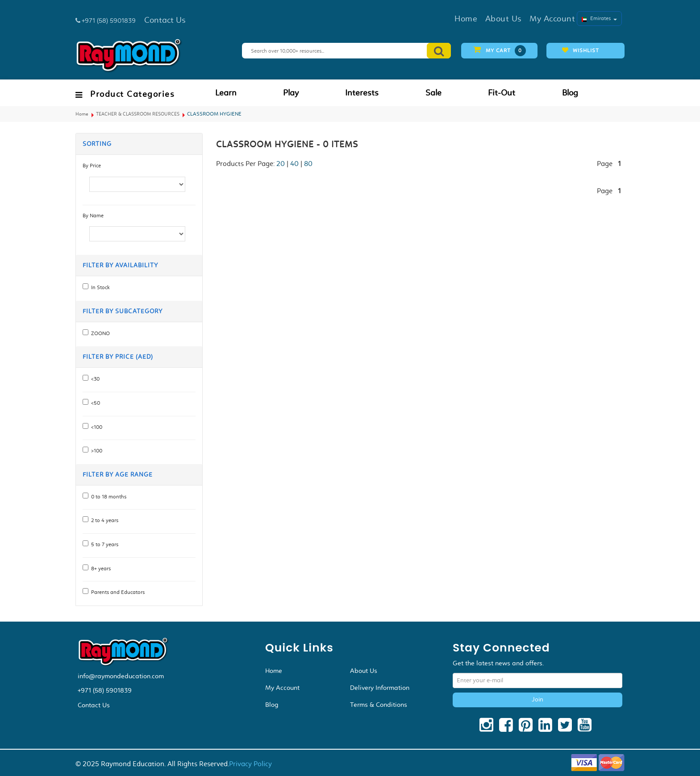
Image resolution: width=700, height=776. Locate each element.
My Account (282, 688)
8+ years (100, 569)
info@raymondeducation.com (121, 676)
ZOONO (99, 333)
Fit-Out (502, 93)
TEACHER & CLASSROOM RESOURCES (138, 114)
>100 (95, 451)
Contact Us (94, 705)
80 (308, 164)
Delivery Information (380, 688)
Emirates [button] (599, 18)
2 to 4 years (103, 520)
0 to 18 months (107, 497)
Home (82, 114)
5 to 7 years (103, 544)
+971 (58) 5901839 (105, 690)
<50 (94, 403)
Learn (226, 93)
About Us (364, 671)
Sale (433, 93)
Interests (362, 93)
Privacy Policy (250, 764)
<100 (95, 427)
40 (294, 164)
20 (281, 164)
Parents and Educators (117, 592)
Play (291, 93)
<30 (94, 379)
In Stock (99, 287)
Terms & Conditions (379, 705)
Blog (570, 93)
